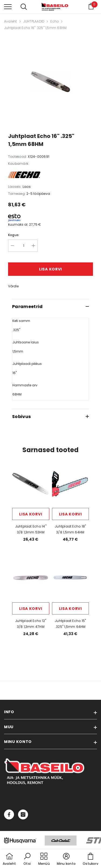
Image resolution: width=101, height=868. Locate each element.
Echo (55, 21)
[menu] (8, 6)
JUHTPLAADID (34, 21)
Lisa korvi (50, 269)
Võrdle (13, 286)
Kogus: (14, 235)
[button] (27, 859)
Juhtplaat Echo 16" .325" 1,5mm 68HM (35, 28)
